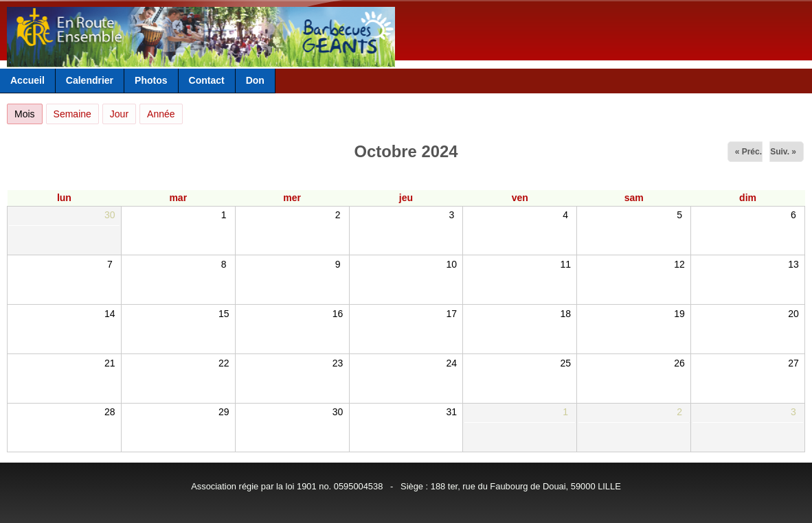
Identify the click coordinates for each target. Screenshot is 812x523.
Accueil (27, 80)
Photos (151, 80)
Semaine (72, 114)
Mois (29, 112)
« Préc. (748, 152)
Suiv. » (783, 152)
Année (161, 114)
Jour (119, 114)
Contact (207, 80)
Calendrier (90, 80)
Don (255, 80)
